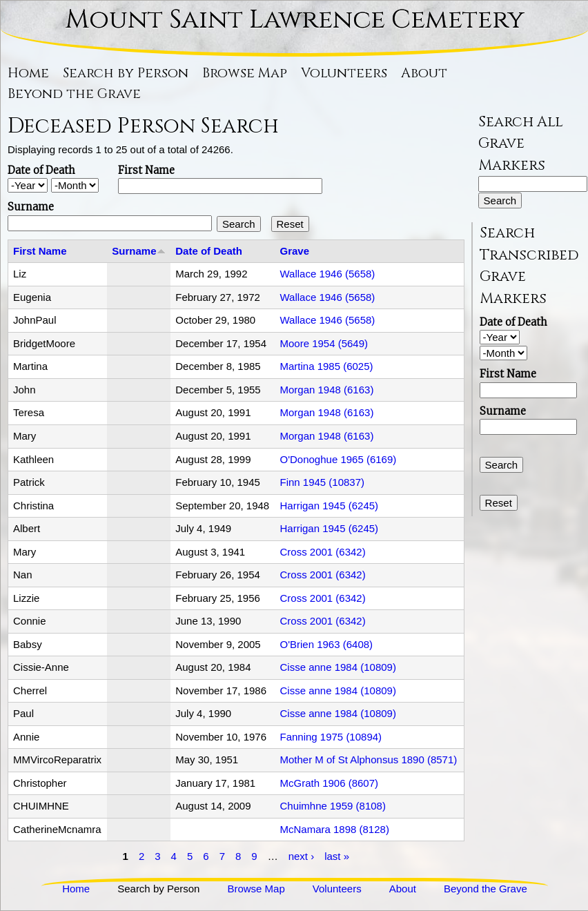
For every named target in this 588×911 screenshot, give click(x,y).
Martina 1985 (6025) (326, 366)
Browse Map (245, 73)
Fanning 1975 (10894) (331, 737)
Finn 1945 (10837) (322, 482)
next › (302, 855)
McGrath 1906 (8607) (329, 783)
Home (28, 73)
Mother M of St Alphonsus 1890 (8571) (368, 760)
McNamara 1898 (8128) (334, 829)
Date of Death (41, 170)
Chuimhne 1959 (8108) (332, 806)
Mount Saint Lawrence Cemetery (295, 20)
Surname (31, 207)
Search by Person (126, 73)
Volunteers (344, 73)
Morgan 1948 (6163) (326, 390)
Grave (294, 251)
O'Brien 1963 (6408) (326, 644)
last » (337, 855)
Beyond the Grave (74, 94)
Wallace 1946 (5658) (327, 274)
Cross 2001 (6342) (322, 552)
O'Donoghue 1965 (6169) (338, 459)
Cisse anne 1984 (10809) (337, 667)
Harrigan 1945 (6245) (329, 506)
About (424, 73)
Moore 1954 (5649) (324, 343)
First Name (146, 170)
